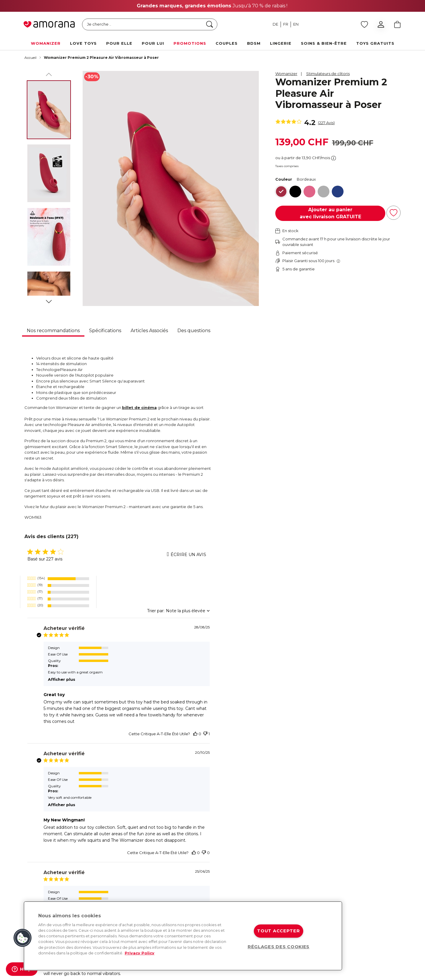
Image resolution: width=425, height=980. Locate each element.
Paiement (354, 847)
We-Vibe (230, 847)
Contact (352, 837)
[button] (23, 938)
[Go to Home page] (49, 24)
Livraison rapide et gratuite (308, 837)
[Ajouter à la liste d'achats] (394, 213)
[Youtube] (102, 849)
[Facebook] (31, 849)
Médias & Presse (175, 876)
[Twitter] (78, 849)
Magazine (169, 847)
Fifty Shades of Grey (240, 866)
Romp (227, 876)
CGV (348, 886)
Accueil (30, 58)
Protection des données (367, 876)
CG (179, 973)
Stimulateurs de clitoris (328, 74)
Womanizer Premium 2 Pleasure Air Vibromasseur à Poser (101, 58)
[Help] (22, 969)
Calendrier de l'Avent (180, 896)
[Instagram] (55, 849)
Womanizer (286, 74)
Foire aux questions (363, 866)
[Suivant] (49, 300)
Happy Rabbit (234, 896)
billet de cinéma (139, 407)
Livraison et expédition (366, 857)
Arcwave (230, 857)
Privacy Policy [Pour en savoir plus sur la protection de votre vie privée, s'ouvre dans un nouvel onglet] (140, 953)
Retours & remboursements (309, 847)
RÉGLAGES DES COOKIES (279, 947)
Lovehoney (232, 886)
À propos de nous (176, 837)
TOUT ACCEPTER (278, 931)
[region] (183, 936)
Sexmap (168, 866)
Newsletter (170, 857)
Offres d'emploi (175, 886)
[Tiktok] (125, 849)
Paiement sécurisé (300, 857)
